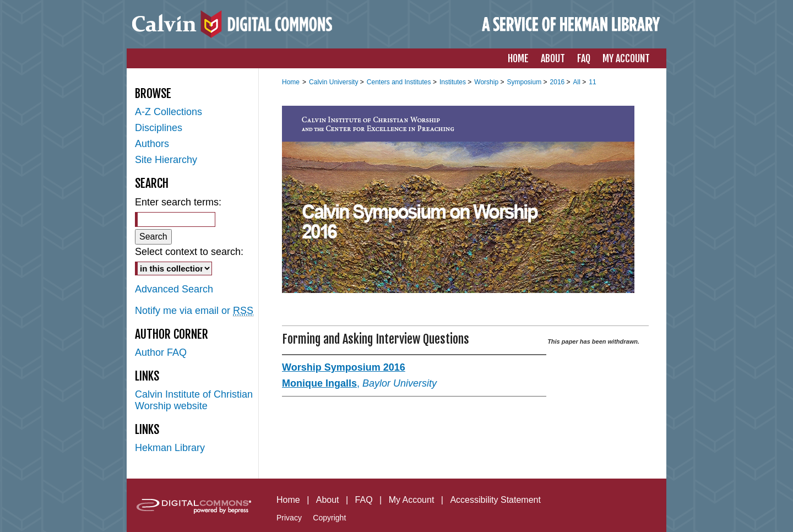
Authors (152, 144)
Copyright (329, 518)
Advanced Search (174, 289)
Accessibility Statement (495, 500)
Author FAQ (161, 352)
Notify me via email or (194, 311)
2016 (558, 82)
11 (592, 82)
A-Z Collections (169, 112)
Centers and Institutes (400, 82)
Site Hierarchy (166, 160)
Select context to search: (189, 252)
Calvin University (335, 82)
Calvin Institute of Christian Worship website (194, 400)
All (578, 82)
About (328, 500)
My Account (412, 500)
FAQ (364, 500)
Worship (487, 82)
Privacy (289, 518)
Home (291, 82)
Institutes (453, 82)
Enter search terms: (178, 202)
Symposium (525, 82)
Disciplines (159, 128)
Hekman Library (170, 448)
